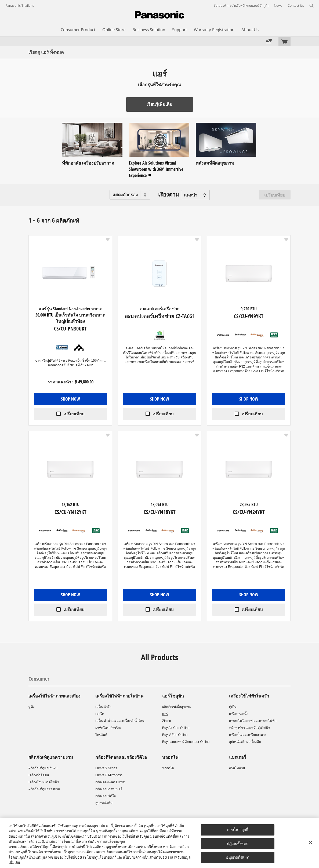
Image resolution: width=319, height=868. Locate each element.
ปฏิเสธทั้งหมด (238, 844)
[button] (130, 195)
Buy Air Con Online (176, 728)
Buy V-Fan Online (175, 735)
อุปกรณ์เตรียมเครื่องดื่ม (245, 742)
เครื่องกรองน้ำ (239, 714)
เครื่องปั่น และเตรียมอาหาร (248, 735)
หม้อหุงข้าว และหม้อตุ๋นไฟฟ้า (250, 728)
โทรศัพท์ (101, 735)
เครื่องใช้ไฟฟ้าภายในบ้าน (119, 696)
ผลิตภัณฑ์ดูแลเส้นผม (43, 768)
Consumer (39, 679)
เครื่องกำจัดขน (39, 775)
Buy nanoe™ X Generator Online (186, 742)
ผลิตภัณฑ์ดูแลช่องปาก (44, 789)
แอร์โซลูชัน (173, 696)
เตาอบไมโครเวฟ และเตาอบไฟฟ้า (253, 721)
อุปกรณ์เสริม (104, 803)
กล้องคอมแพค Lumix (110, 782)
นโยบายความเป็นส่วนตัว (141, 857)
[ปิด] (310, 842)
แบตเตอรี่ (238, 757)
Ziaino (167, 721)
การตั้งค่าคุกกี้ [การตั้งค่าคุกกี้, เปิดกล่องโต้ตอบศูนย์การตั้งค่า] (238, 830)
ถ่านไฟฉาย (237, 768)
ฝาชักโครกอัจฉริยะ (108, 728)
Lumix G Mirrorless (109, 775)
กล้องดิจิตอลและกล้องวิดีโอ (121, 757)
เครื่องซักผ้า (103, 707)
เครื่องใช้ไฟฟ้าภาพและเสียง (54, 696)
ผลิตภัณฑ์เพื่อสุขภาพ (177, 707)
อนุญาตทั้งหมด (238, 857)
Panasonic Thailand (20, 6)
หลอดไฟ (170, 757)
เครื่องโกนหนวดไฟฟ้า (44, 782)
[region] (160, 843)
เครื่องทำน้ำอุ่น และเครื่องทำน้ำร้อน (120, 721)
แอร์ (165, 714)
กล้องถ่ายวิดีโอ (106, 796)
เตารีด (100, 714)
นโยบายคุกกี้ (107, 857)
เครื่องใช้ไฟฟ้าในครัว (249, 696)
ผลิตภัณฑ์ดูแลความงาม (51, 757)
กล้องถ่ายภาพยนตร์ (109, 789)
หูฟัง (32, 707)
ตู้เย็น (233, 707)
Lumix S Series (106, 768)
